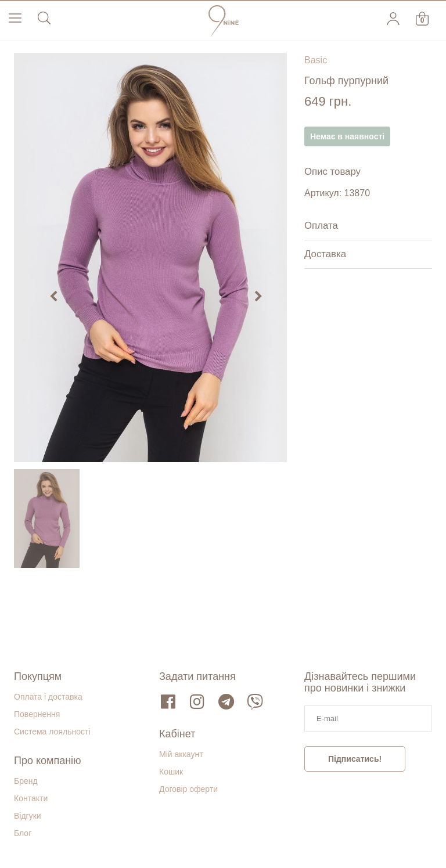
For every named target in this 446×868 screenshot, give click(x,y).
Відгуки (28, 816)
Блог (23, 833)
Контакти (31, 798)
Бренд (26, 781)
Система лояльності (52, 732)
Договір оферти (188, 789)
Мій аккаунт (181, 754)
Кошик (171, 772)
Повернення (37, 714)
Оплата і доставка (48, 697)
